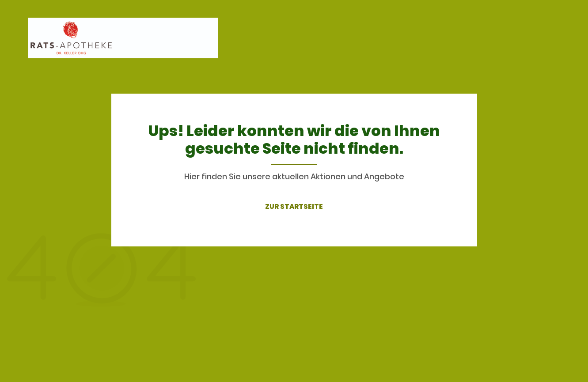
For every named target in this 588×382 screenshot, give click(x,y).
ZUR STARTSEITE (294, 206)
